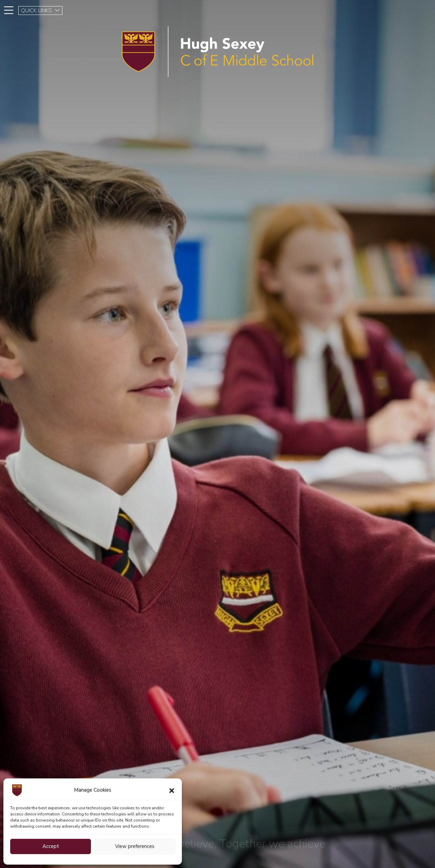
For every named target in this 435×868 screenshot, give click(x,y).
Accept (51, 846)
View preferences (135, 846)
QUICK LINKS (41, 11)
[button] (172, 790)
